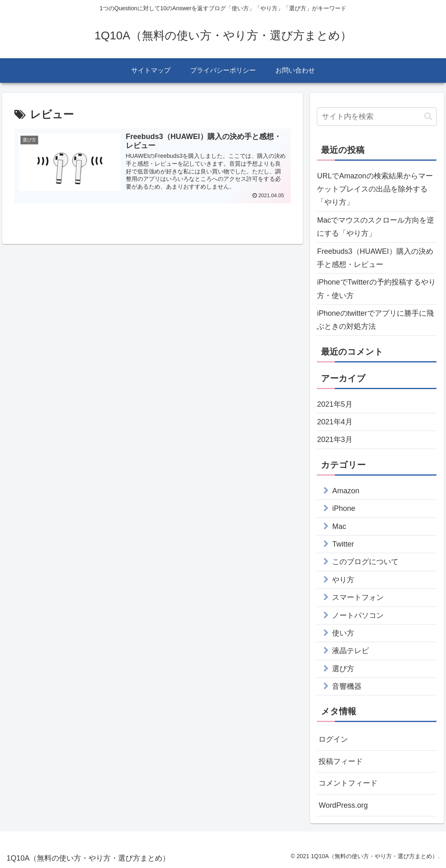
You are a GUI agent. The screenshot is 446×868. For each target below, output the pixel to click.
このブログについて (365, 562)
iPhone (344, 508)
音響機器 (347, 686)
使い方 (343, 633)
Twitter (343, 544)
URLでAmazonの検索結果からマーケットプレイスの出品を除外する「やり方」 (375, 189)
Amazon (346, 491)
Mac (339, 526)
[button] (428, 116)
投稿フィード (341, 761)
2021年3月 (334, 440)
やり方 (343, 580)
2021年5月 (334, 404)
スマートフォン (358, 597)
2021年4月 (334, 422)
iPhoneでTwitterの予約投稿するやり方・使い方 (376, 289)
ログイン (333, 739)
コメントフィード (348, 783)
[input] (377, 117)
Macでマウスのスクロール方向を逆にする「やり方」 (375, 227)
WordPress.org (343, 805)
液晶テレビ (350, 651)
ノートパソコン (358, 615)
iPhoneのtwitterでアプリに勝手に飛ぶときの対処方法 (375, 320)
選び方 (343, 669)
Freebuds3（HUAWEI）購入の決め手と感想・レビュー (375, 258)
